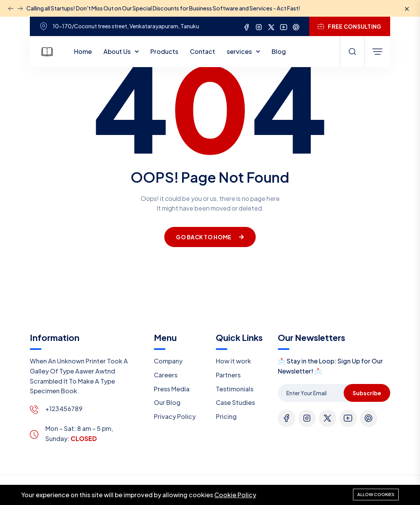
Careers (166, 375)
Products (164, 51)
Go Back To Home (210, 237)
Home (83, 51)
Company (168, 361)
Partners (228, 375)
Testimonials (235, 389)
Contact (202, 51)
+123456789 (64, 409)
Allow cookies (376, 494)
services (240, 51)
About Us (118, 51)
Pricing (226, 416)
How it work (233, 361)
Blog (279, 51)
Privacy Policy (175, 416)
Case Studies (235, 402)
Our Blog (167, 402)
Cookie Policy (235, 495)
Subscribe (367, 393)
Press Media (172, 389)
